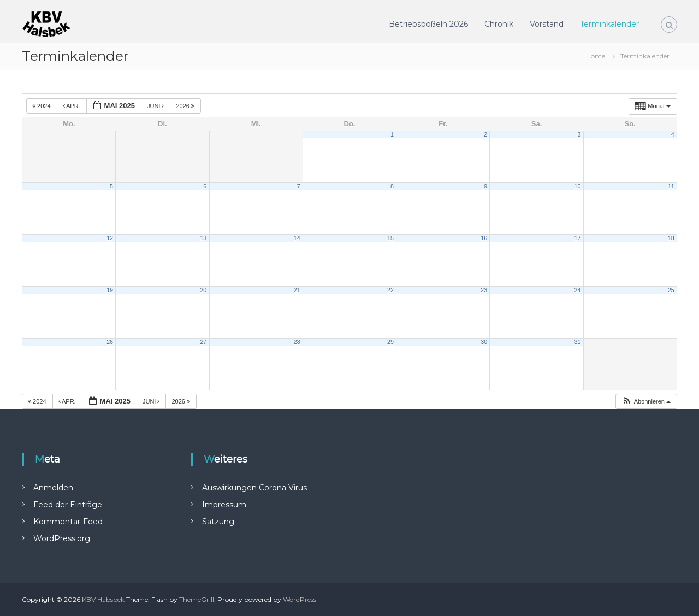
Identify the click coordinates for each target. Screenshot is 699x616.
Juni (156, 106)
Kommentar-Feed (68, 522)
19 (110, 290)
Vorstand (547, 24)
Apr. (72, 106)
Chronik (499, 24)
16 (484, 238)
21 (297, 290)
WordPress (300, 599)
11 (671, 186)
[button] (646, 402)
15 (390, 238)
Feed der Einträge (68, 505)
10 (578, 186)
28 (297, 342)
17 (578, 238)
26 (110, 342)
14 (297, 238)
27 (203, 342)
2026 (186, 106)
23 (484, 290)
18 (671, 238)
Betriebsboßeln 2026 (428, 24)
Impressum (224, 505)
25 (671, 290)
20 (203, 290)
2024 (42, 106)
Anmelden (53, 488)
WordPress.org (62, 538)
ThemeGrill (197, 599)
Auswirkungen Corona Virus (254, 488)
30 (484, 342)
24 (578, 290)
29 (390, 342)
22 (390, 290)
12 (110, 238)
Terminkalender (609, 24)
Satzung (218, 522)
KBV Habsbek (103, 599)
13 (203, 238)
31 (578, 342)
